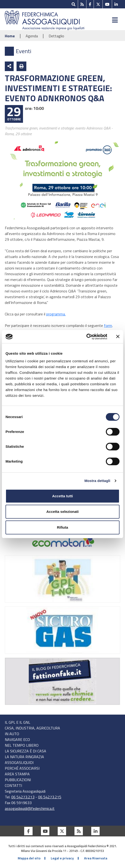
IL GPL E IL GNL (17, 722)
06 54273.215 (50, 797)
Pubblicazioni (18, 780)
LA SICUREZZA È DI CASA (26, 751)
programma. (56, 314)
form (108, 325)
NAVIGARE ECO (17, 739)
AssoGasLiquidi (19, 762)
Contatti (13, 785)
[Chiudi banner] (118, 336)
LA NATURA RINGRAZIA (24, 757)
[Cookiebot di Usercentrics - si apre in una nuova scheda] (86, 337)
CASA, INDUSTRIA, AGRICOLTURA (32, 728)
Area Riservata (96, 858)
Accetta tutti (63, 496)
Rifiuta (63, 527)
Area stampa (17, 774)
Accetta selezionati (62, 512)
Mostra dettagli (97, 481)
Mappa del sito (29, 858)
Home (10, 36)
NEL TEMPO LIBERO (22, 745)
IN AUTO (12, 734)
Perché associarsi (22, 768)
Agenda (32, 36)
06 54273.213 (23, 797)
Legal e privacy (62, 858)
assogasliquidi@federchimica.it (30, 808)
